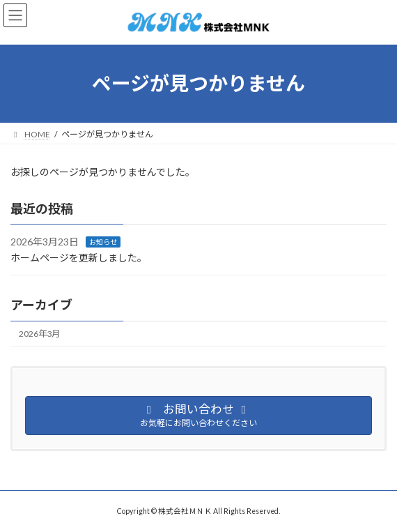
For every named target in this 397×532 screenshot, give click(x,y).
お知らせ (103, 242)
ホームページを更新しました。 (79, 258)
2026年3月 (39, 334)
